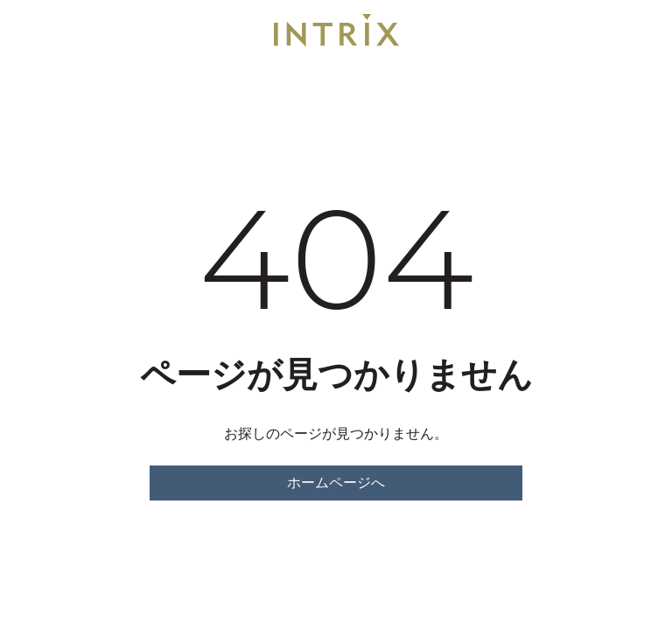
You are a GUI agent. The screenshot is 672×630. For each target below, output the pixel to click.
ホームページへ (336, 483)
